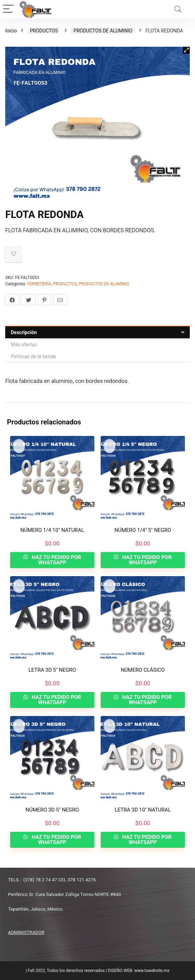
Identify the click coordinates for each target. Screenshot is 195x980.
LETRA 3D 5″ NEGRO (52, 670)
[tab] (97, 332)
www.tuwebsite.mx (152, 971)
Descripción (24, 332)
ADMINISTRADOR (26, 932)
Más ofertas (24, 345)
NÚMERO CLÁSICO (143, 670)
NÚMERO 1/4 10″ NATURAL (52, 530)
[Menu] (8, 9)
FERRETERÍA (39, 284)
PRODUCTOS (44, 31)
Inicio (11, 31)
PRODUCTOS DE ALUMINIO (103, 31)
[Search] (178, 9)
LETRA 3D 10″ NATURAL (143, 810)
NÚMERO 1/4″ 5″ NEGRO (143, 530)
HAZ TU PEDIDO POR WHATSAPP (56, 560)
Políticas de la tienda (33, 356)
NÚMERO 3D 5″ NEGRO (52, 810)
